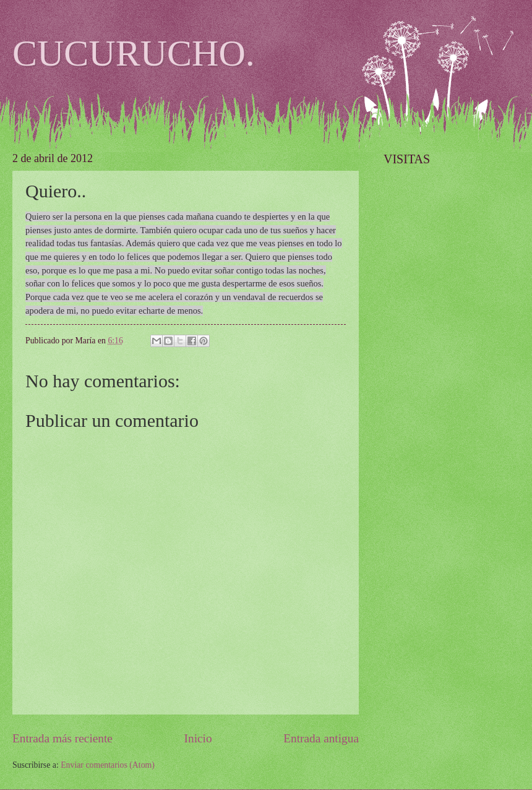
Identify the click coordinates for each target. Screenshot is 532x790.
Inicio (198, 738)
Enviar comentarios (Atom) (108, 765)
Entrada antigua (321, 738)
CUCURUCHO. (134, 53)
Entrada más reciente (62, 738)
